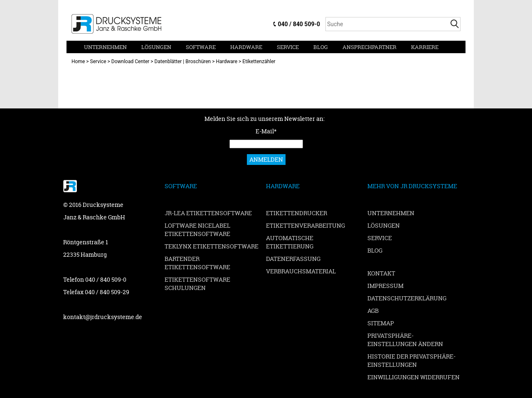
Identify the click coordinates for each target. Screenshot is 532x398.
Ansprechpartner (369, 47)
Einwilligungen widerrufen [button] (414, 377)
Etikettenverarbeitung (305, 225)
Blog (321, 47)
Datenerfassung (293, 259)
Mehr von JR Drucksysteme (412, 186)
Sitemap (381, 323)
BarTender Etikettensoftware (197, 263)
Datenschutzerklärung (407, 298)
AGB (373, 311)
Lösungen (156, 47)
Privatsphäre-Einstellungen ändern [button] (405, 340)
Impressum (385, 286)
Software (201, 47)
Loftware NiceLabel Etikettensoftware (197, 230)
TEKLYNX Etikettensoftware (212, 246)
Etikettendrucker (297, 213)
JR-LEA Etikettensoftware (208, 213)
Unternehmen (105, 47)
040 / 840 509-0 (299, 24)
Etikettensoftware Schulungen (197, 284)
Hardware (246, 47)
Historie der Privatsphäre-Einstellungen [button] (411, 360)
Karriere (425, 47)
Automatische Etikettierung (290, 242)
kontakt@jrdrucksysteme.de (103, 317)
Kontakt (381, 273)
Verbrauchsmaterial (301, 271)
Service (288, 47)
